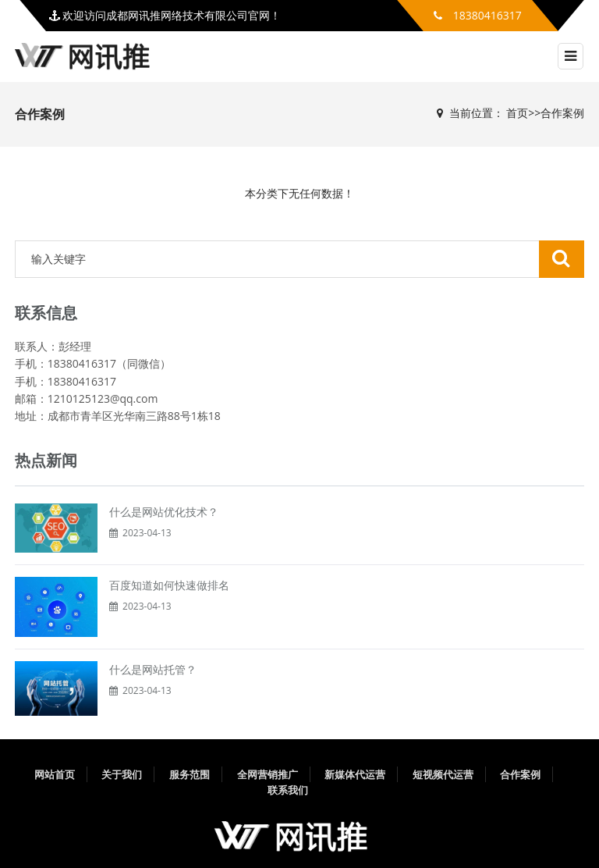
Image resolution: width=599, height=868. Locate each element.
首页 (517, 113)
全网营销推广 (268, 774)
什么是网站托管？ (153, 669)
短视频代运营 (443, 774)
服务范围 (190, 774)
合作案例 (562, 113)
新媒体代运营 (355, 774)
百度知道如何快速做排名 (169, 585)
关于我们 (122, 774)
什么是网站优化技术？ (164, 512)
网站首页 (55, 774)
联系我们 (288, 790)
